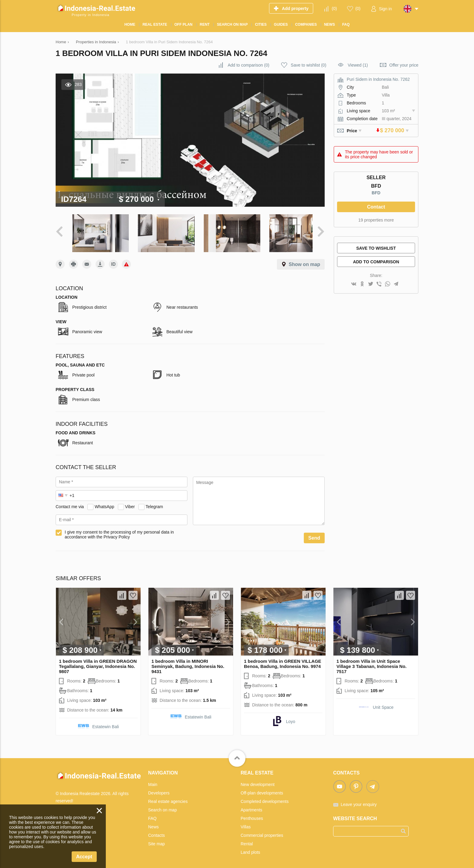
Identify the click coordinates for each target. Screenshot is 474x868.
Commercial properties (262, 832)
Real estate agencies (168, 798)
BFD (376, 193)
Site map (156, 841)
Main (153, 781)
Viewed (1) (358, 65)
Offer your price (404, 65)
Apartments (252, 807)
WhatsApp (104, 504)
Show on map (304, 261)
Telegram (154, 504)
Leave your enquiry (359, 801)
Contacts (156, 832)
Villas (246, 824)
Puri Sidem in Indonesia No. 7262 (378, 79)
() (334, 8)
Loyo (291, 718)
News (153, 824)
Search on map (162, 807)
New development (258, 781)
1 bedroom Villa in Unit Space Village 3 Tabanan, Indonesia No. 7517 (372, 663)
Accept (84, 857)
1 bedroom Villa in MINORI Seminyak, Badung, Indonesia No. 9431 (188, 663)
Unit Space (383, 704)
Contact (376, 207)
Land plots (250, 849)
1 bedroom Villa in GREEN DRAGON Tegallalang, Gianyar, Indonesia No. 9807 (98, 663)
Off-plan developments (262, 790)
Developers (159, 790)
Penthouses (252, 815)
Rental (247, 841)
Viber (130, 504)
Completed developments (265, 798)
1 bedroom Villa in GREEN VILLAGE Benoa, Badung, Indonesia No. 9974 (283, 661)
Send (314, 535)
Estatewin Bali (106, 724)
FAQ (152, 815)
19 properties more (376, 220)
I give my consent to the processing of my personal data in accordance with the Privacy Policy (119, 531)
